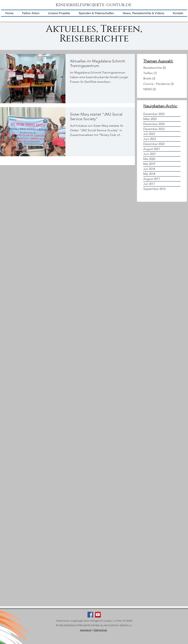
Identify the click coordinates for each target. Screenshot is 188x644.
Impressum (86, 630)
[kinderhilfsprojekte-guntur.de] (94, 5)
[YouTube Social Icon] (98, 615)
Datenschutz (100, 630)
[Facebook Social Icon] (90, 615)
